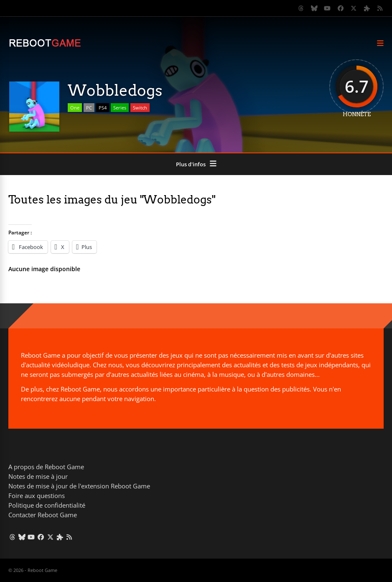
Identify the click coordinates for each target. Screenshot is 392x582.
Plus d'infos (191, 164)
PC (89, 108)
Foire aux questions (37, 496)
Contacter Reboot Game (43, 515)
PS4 (103, 108)
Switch (140, 108)
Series (120, 108)
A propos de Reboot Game (46, 467)
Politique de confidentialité (47, 505)
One (75, 108)
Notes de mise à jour (38, 476)
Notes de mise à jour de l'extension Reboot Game (79, 486)
